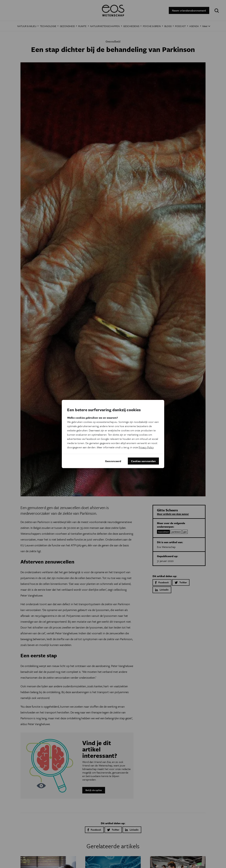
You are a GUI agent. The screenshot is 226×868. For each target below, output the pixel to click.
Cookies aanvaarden (143, 461)
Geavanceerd (113, 461)
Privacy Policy (146, 447)
